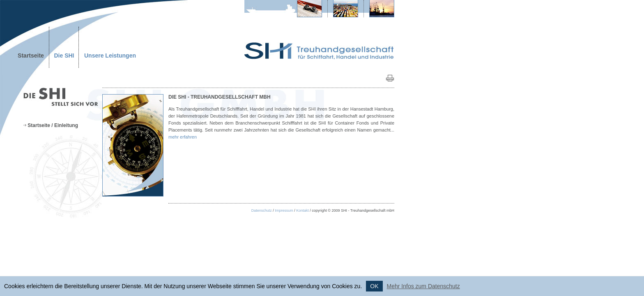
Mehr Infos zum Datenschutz (423, 286)
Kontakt (302, 210)
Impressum (284, 210)
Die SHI (64, 55)
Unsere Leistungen (110, 55)
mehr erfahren (183, 137)
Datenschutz (262, 210)
